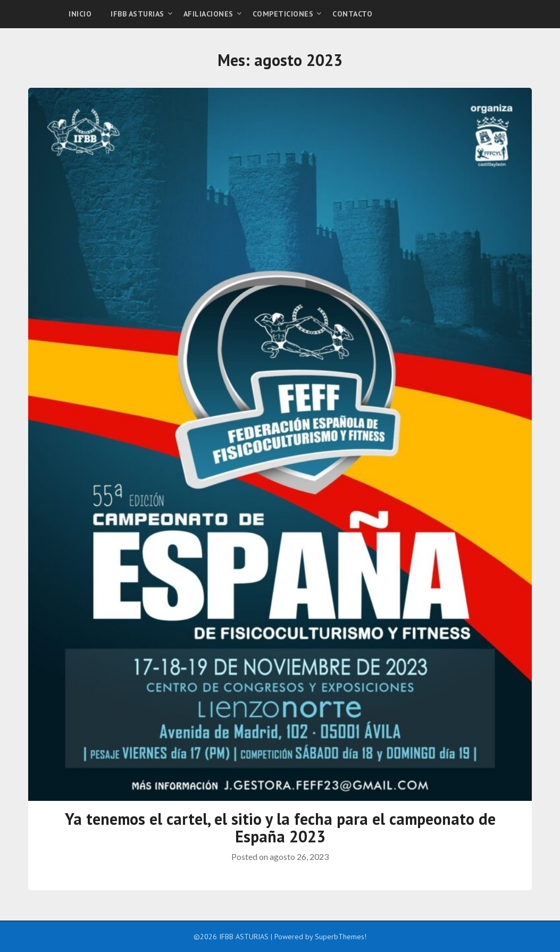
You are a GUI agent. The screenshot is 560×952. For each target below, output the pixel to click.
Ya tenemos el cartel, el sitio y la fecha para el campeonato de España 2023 (280, 827)
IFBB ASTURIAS (137, 14)
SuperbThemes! (341, 937)
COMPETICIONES (283, 14)
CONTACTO (352, 14)
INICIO (80, 14)
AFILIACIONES (208, 14)
